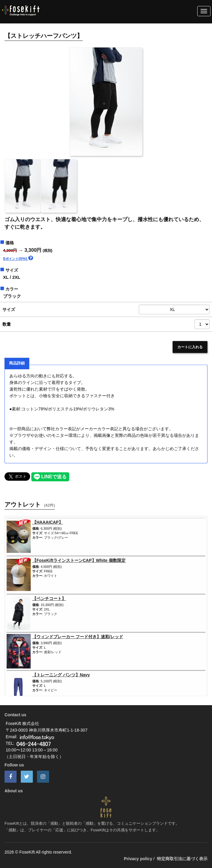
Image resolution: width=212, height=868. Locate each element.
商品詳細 (17, 363)
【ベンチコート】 (49, 598)
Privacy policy (138, 859)
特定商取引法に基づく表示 (182, 859)
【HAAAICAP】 (48, 522)
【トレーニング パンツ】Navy (61, 675)
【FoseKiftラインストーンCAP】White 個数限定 (79, 560)
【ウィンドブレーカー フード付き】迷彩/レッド (78, 637)
